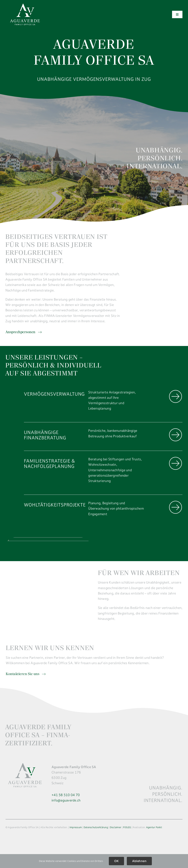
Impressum (76, 827)
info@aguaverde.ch (66, 800)
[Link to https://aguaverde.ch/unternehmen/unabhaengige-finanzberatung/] (175, 435)
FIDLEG (127, 827)
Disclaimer (116, 827)
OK (116, 861)
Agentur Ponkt (154, 827)
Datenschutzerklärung (96, 827)
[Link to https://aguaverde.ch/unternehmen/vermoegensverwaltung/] (175, 396)
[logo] (25, 5)
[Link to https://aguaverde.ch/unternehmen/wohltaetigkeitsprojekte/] (175, 507)
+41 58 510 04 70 (66, 795)
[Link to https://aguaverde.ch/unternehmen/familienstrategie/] (175, 463)
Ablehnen (139, 861)
